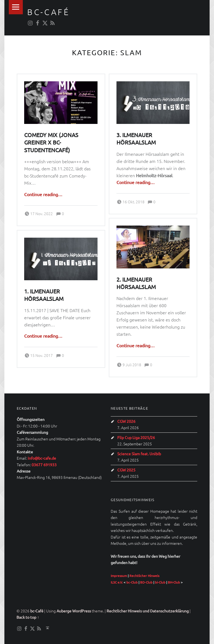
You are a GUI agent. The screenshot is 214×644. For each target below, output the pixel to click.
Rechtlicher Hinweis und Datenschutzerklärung (148, 611)
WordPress (82, 611)
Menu (16, 7)
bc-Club (132, 582)
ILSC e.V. (117, 582)
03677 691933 (44, 465)
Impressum (119, 576)
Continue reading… (43, 194)
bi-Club (160, 582)
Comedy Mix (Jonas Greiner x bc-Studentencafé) (51, 142)
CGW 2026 (126, 421)
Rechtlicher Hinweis (144, 576)
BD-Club (146, 582)
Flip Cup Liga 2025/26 (136, 437)
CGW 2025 (126, 470)
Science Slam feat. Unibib (139, 454)
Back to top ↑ (28, 617)
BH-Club (174, 582)
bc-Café (48, 12)
